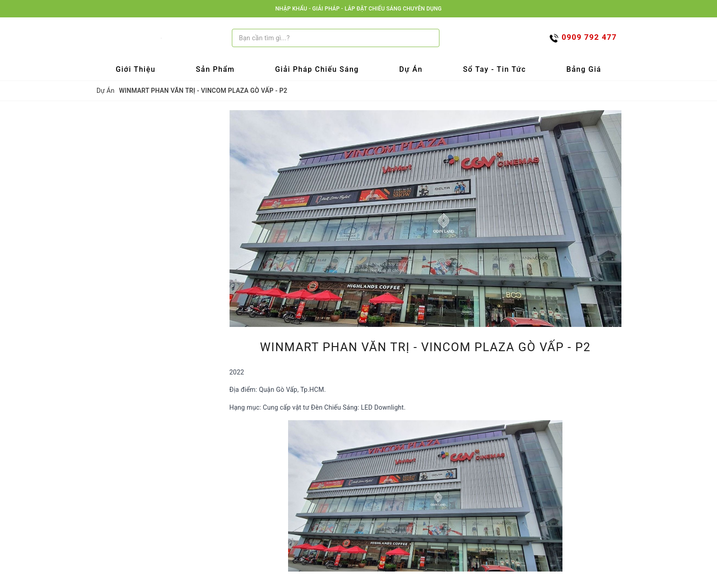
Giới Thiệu (136, 69)
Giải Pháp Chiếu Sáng (317, 69)
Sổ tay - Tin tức (494, 69)
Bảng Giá (584, 69)
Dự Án (411, 69)
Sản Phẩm (215, 69)
